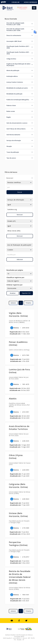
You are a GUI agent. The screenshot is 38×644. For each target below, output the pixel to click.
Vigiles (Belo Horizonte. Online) (18, 315)
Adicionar (20, 259)
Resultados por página (15, 270)
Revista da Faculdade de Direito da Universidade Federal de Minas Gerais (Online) (20, 577)
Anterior (13, 303)
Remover (20, 215)
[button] (20, 24)
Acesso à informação (30, 2)
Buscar (20, 192)
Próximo (28, 303)
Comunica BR (15, 2)
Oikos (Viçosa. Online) (16, 457)
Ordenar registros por (14, 285)
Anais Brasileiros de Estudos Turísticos (19, 428)
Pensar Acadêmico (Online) (18, 343)
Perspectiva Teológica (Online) (18, 544)
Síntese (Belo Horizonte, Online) (18, 515)
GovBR (3, 2)
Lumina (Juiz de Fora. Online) (20, 371)
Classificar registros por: (16, 277)
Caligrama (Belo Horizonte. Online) (18, 486)
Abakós (13, 399)
